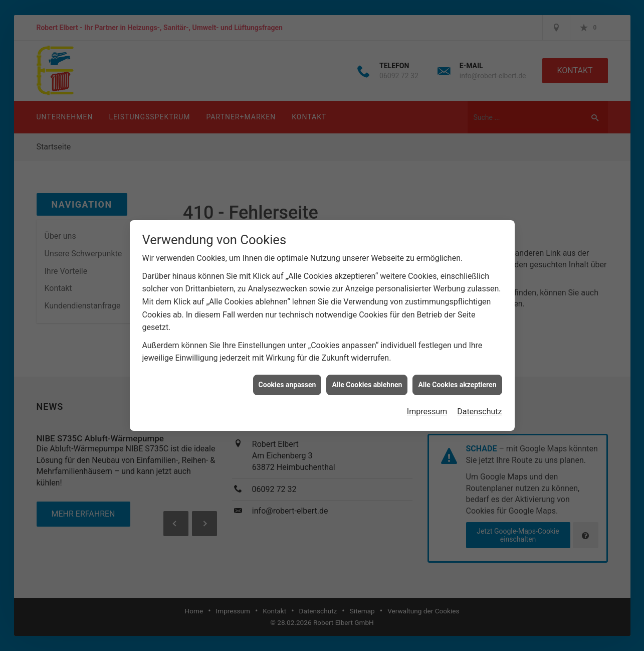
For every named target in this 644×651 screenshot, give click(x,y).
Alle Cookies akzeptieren (457, 374)
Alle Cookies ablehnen (367, 374)
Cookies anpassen (287, 374)
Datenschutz (479, 401)
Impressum (427, 401)
